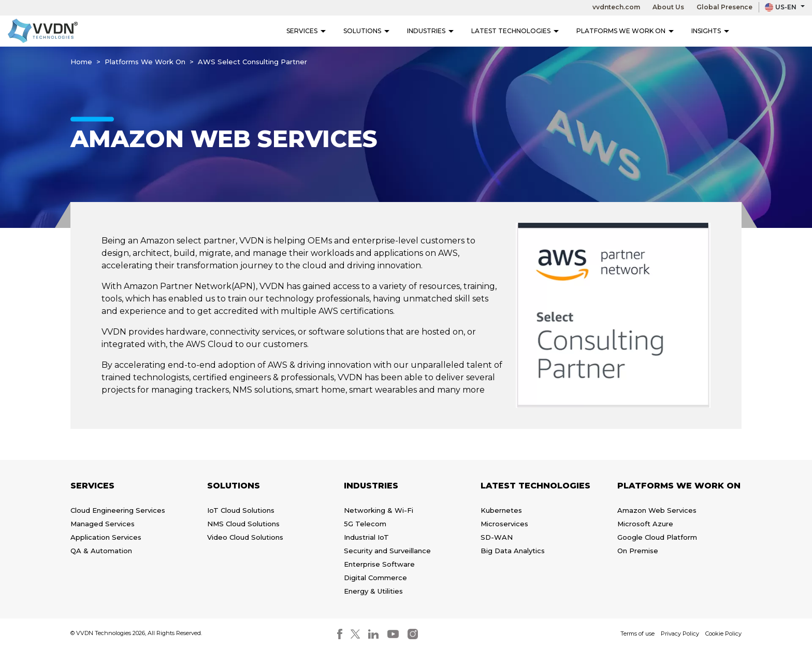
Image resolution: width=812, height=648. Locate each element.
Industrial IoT (366, 537)
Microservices (504, 524)
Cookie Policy (723, 633)
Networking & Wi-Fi (379, 510)
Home (81, 62)
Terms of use (637, 633)
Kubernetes (501, 510)
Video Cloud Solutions (245, 537)
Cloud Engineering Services (118, 510)
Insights (710, 31)
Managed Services (103, 524)
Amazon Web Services (657, 510)
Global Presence (724, 7)
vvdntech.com (616, 7)
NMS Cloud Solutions (243, 524)
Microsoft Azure (645, 524)
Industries (430, 31)
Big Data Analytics (513, 551)
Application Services (106, 537)
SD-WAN (497, 537)
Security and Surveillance (387, 551)
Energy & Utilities (373, 591)
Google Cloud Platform (657, 537)
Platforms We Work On (625, 31)
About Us (668, 7)
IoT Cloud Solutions (241, 510)
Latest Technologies (515, 31)
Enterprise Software (379, 564)
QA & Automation (101, 551)
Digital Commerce (375, 578)
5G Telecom (365, 524)
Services (306, 31)
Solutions (366, 31)
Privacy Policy (680, 633)
